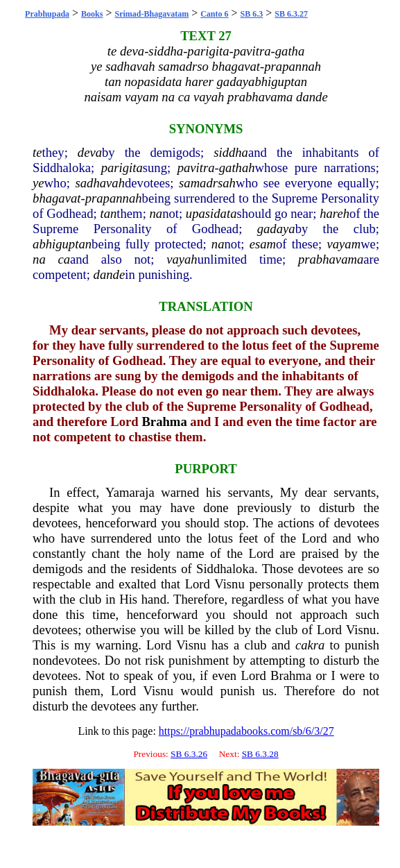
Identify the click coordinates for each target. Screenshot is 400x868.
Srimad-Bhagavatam (152, 14)
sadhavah (101, 183)
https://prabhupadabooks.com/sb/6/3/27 (246, 731)
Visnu (229, 584)
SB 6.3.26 (189, 754)
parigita (122, 168)
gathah (237, 168)
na (156, 213)
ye (38, 183)
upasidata (211, 213)
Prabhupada (47, 14)
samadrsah (207, 183)
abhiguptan (62, 244)
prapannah (114, 198)
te (37, 152)
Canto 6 (214, 14)
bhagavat (56, 198)
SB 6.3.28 (260, 754)
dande (110, 274)
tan (108, 213)
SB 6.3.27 (291, 14)
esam (263, 244)
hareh (334, 213)
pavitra (196, 168)
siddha (231, 152)
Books (92, 14)
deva (90, 152)
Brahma (164, 422)
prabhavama (331, 259)
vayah (182, 259)
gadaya (276, 229)
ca (64, 259)
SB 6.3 (252, 14)
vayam (344, 244)
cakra (310, 645)
